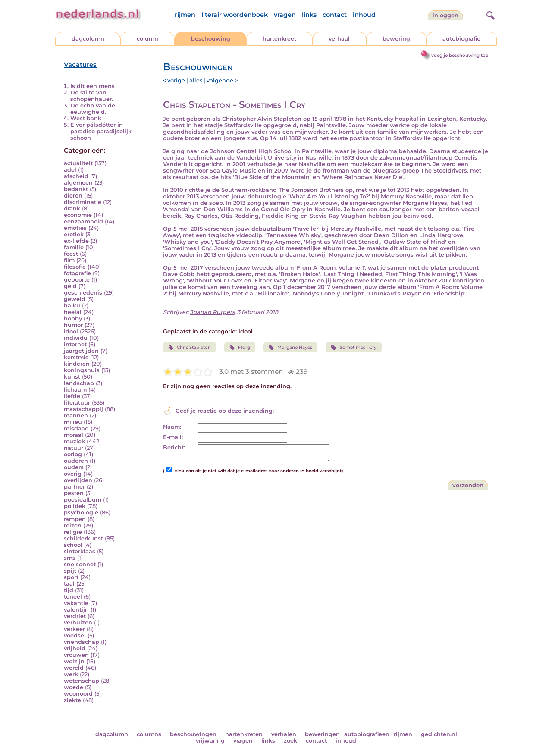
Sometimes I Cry (353, 348)
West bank (86, 118)
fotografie (77, 273)
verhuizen (78, 623)
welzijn (74, 661)
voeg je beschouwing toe (460, 55)
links (309, 15)
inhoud (364, 15)
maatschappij (83, 409)
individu (76, 338)
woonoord (78, 694)
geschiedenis (83, 293)
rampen (75, 519)
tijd (69, 590)
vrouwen (76, 655)
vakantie (76, 603)
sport (71, 577)
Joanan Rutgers (212, 312)
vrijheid (75, 648)
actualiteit (78, 163)
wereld (74, 668)
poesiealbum (83, 500)
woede (74, 687)
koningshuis (82, 370)
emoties (75, 228)
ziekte (72, 700)
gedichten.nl (439, 734)
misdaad (76, 428)
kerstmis (76, 357)
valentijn (76, 610)
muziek (74, 441)
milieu (73, 422)
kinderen (77, 364)
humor (73, 325)
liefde (72, 396)
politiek (75, 506)
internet (75, 344)
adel (70, 170)
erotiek (74, 234)
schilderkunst (83, 538)
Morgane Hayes (290, 348)
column (147, 39)
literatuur (77, 403)
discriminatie (83, 202)
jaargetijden (81, 351)
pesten (74, 493)
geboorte (77, 280)
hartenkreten (244, 734)
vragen (285, 15)
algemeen (78, 183)
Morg (240, 348)
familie (74, 247)
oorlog (73, 454)
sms (70, 558)
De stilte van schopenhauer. (92, 96)
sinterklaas (80, 551)
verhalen (284, 734)
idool (71, 331)
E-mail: (173, 437)
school (73, 545)
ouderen (76, 461)
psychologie (81, 513)
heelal (73, 312)
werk (71, 674)
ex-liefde (76, 241)
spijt (70, 571)
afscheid (76, 176)
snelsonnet (80, 564)
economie (78, 215)
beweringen (322, 734)
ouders (74, 467)
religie (73, 532)
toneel (73, 597)
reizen (73, 525)
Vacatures (80, 65)
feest (71, 254)
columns (149, 734)
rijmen (185, 15)
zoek (290, 741)
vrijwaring (210, 741)
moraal (74, 435)
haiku (72, 306)
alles (196, 80)
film (69, 260)
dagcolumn (88, 39)
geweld (75, 299)
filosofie (75, 267)
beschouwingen (193, 734)
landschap (79, 383)
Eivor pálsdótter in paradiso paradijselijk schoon (101, 131)
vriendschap (82, 642)
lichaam (75, 390)
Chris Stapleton (190, 348)
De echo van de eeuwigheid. (93, 109)
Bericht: (174, 447)
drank (72, 209)
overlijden (78, 480)
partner (74, 487)
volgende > (222, 80)
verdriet (75, 616)
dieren (73, 196)
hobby (73, 318)
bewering (396, 39)
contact (335, 15)
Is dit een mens (93, 86)
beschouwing (211, 39)
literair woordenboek (235, 15)
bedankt (76, 189)
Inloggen (445, 15)
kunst (72, 377)
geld (70, 286)
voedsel (75, 635)
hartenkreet (279, 39)
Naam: (172, 427)
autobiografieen (367, 734)
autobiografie (461, 39)
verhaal (339, 39)
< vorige (174, 80)
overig (73, 474)
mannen (76, 416)
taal (69, 584)
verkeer (74, 629)
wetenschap (82, 681)
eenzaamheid (83, 221)
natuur (74, 448)
